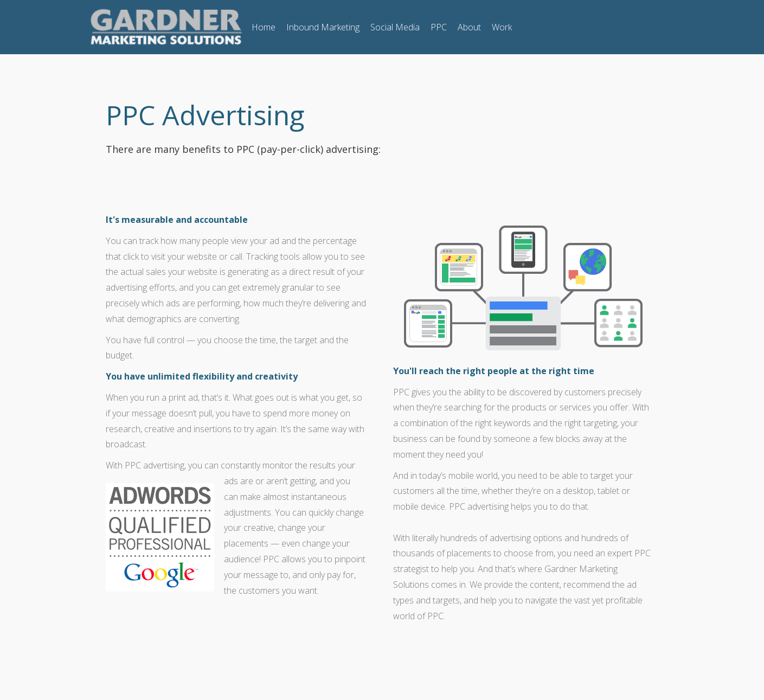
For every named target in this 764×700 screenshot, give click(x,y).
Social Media (395, 27)
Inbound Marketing (323, 27)
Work (502, 27)
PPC (439, 27)
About (469, 27)
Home (264, 27)
